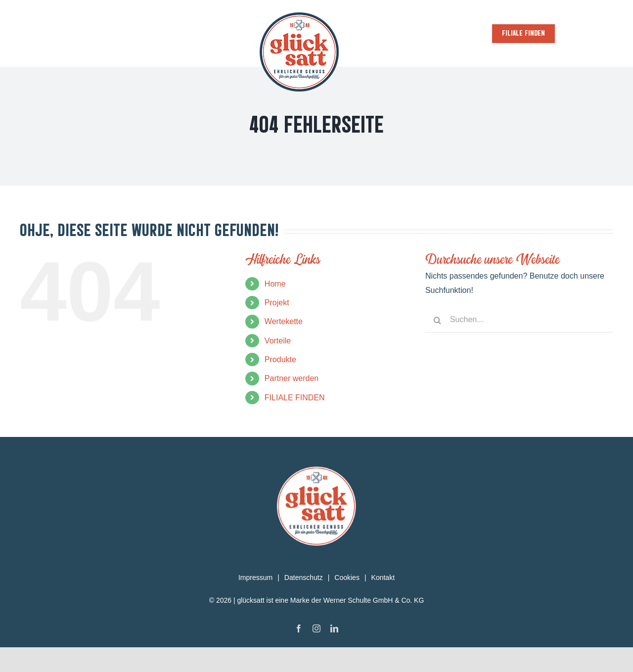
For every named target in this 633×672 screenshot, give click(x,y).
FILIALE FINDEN (295, 398)
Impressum (255, 577)
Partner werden (292, 378)
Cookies (347, 577)
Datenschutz (304, 577)
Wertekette (284, 321)
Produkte (280, 360)
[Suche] (438, 320)
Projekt (277, 303)
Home (275, 284)
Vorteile (278, 341)
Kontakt (383, 577)
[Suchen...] (519, 320)
